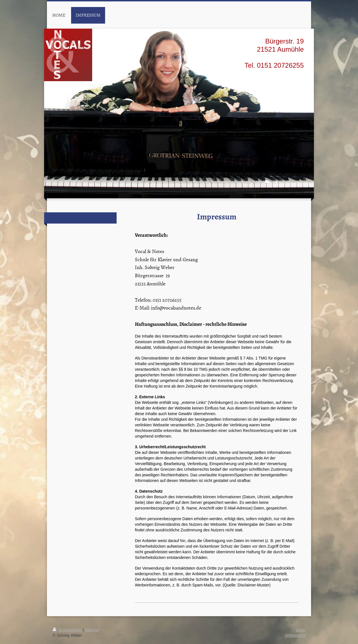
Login (301, 630)
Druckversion (68, 630)
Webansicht (295, 635)
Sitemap (92, 630)
